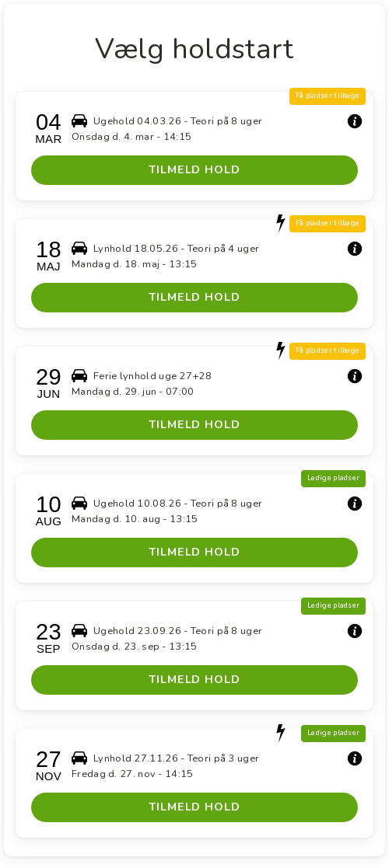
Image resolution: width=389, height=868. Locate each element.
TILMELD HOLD (194, 169)
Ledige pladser (333, 478)
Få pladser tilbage (328, 96)
